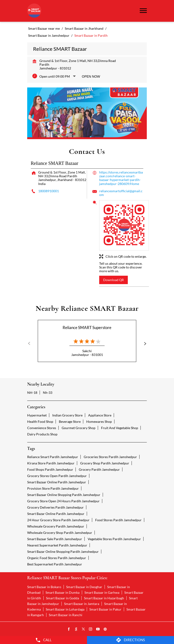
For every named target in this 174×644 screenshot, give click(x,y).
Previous (31, 344)
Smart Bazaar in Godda (62, 598)
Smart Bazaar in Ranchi (66, 615)
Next (143, 344)
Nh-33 (48, 393)
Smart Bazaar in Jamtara (82, 604)
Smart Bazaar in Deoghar (84, 587)
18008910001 (49, 191)
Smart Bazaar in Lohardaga (65, 609)
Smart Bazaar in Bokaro (44, 587)
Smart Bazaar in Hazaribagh (104, 598)
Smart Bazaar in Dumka (62, 592)
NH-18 (32, 393)
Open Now (91, 76)
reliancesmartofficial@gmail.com (121, 193)
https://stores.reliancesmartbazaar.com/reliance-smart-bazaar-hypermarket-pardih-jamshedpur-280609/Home (121, 178)
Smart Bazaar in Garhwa (102, 592)
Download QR (113, 280)
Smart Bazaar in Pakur (105, 609)
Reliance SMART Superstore (87, 327)
